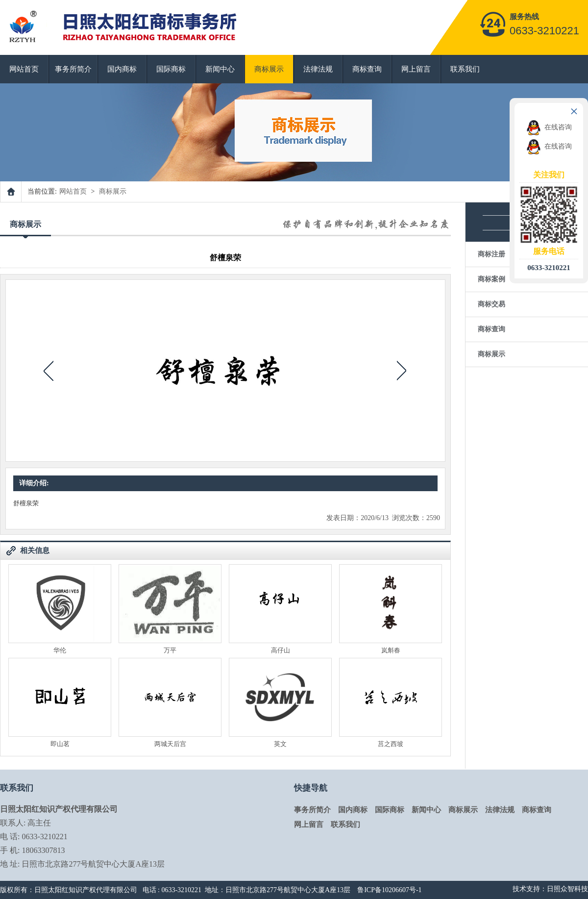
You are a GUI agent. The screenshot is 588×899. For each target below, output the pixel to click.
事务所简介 (73, 69)
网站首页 (24, 69)
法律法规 (318, 69)
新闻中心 (220, 69)
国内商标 (122, 69)
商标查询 (367, 69)
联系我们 (465, 69)
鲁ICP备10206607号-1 (389, 890)
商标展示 (269, 69)
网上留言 (416, 69)
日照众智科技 (567, 889)
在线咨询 (549, 127)
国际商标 (171, 69)
